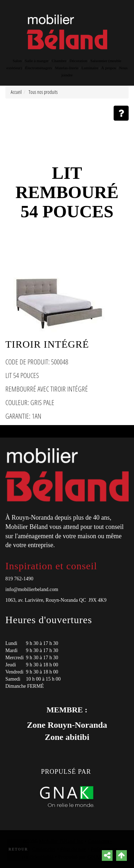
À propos (108, 68)
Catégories (44, 849)
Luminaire (90, 68)
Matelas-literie (67, 68)
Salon (17, 61)
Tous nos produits (43, 92)
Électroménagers (38, 68)
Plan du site (73, 849)
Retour (18, 849)
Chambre (59, 61)
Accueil (16, 92)
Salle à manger (37, 61)
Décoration (79, 61)
